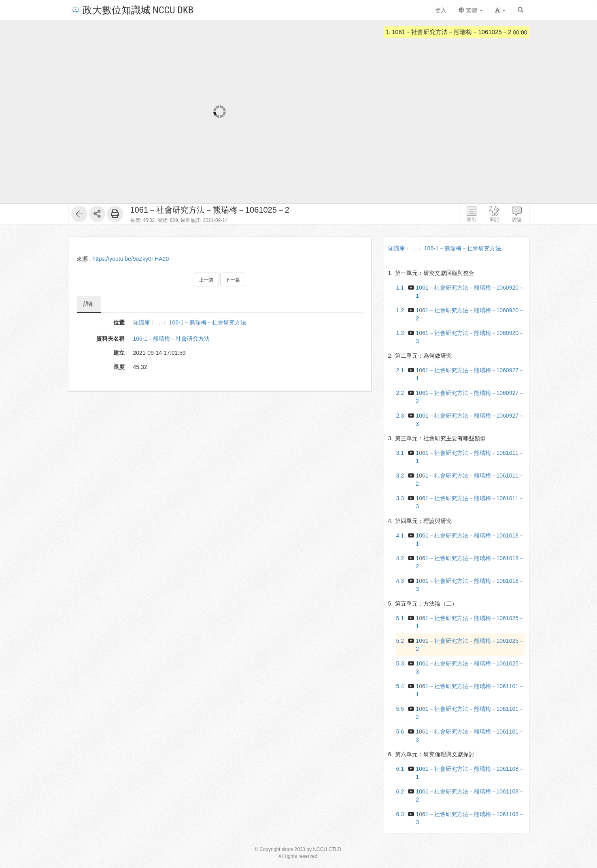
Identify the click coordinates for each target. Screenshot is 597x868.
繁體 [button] (471, 10)
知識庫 (142, 322)
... (159, 322)
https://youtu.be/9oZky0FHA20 (131, 259)
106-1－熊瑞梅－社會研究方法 (208, 322)
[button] (500, 10)
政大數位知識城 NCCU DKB (132, 10)
